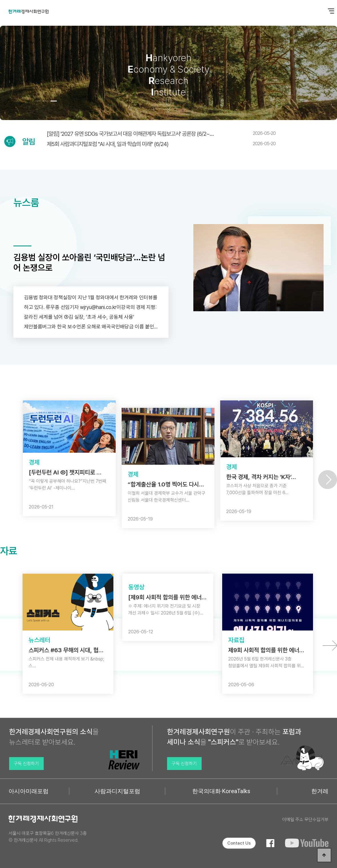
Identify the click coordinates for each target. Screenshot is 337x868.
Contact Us (239, 843)
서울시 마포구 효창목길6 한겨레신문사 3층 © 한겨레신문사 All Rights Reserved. (48, 837)
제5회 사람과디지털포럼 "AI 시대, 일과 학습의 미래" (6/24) (161, 144)
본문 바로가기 (0, 0)
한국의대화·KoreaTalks (221, 791)
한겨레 (320, 791)
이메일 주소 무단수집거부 (305, 820)
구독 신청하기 (26, 764)
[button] (38, 101)
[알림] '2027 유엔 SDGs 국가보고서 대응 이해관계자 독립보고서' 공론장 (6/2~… (161, 134)
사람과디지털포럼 (117, 791)
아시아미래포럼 (29, 791)
